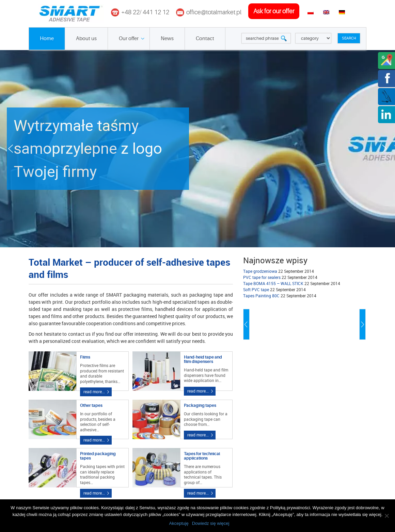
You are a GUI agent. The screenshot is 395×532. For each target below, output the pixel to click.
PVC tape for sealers (262, 277)
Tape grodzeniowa (260, 271)
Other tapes (91, 405)
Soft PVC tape (256, 289)
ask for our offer (274, 11)
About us (86, 39)
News (167, 39)
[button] (197, 149)
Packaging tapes (200, 405)
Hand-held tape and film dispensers (203, 359)
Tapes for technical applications (202, 456)
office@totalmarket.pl (214, 12)
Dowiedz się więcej (211, 523)
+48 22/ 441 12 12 (145, 12)
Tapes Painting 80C (261, 296)
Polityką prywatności (290, 508)
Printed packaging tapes (98, 456)
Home (47, 39)
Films (85, 357)
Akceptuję (179, 523)
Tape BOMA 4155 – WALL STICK (273, 283)
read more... (94, 392)
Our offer (129, 39)
